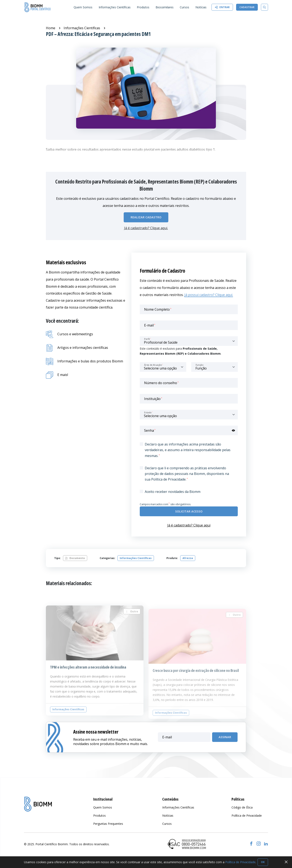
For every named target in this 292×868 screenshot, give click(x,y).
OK (263, 862)
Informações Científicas (82, 28)
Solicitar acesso (189, 511)
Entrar (222, 7)
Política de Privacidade (240, 862)
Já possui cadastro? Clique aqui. (209, 295)
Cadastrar (247, 7)
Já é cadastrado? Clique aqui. (146, 228)
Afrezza (188, 558)
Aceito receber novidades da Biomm (173, 492)
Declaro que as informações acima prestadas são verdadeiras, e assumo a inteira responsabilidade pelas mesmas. (188, 450)
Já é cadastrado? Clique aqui (189, 525)
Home (51, 28)
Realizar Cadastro (146, 217)
